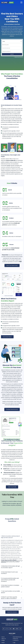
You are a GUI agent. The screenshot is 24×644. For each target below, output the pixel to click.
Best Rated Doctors (18, 637)
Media (3, 643)
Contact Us (16, 640)
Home (3, 637)
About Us (4, 639)
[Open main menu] (21, 2)
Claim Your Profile (12, 487)
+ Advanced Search (18, 57)
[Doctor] (12, 51)
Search (12, 54)
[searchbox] (9, 45)
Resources (16, 639)
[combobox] (12, 45)
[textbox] (6, 48)
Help (14, 643)
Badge (3, 640)
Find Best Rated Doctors (12, 409)
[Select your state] (12, 41)
